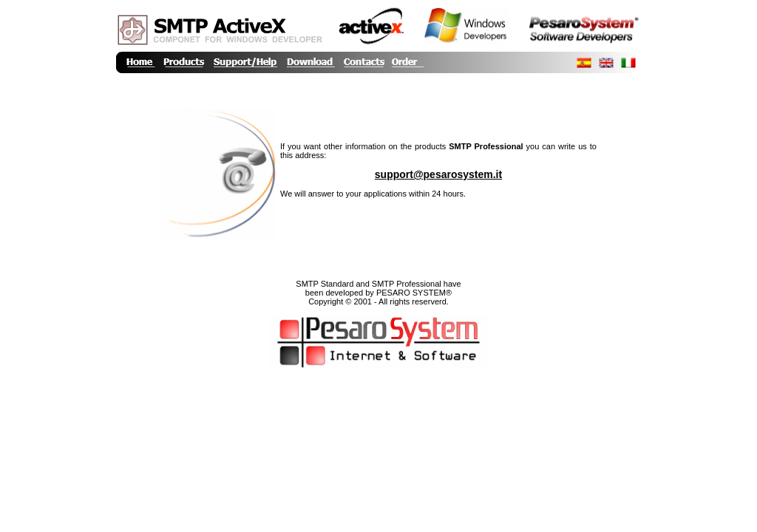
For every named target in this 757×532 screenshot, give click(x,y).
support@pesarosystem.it (438, 174)
